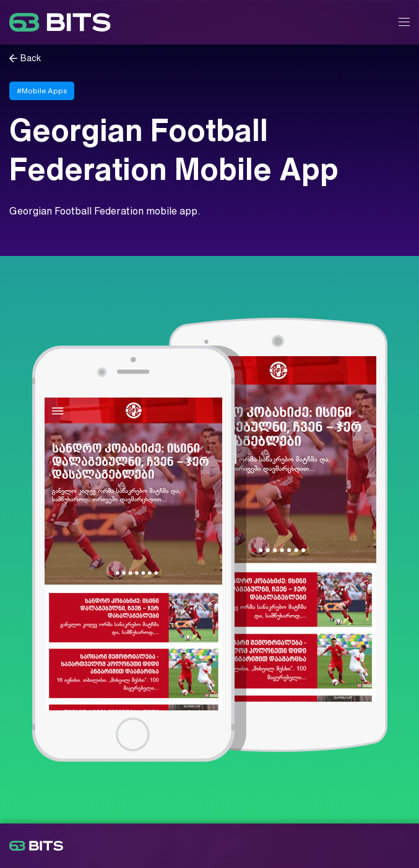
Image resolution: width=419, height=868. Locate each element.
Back (31, 58)
